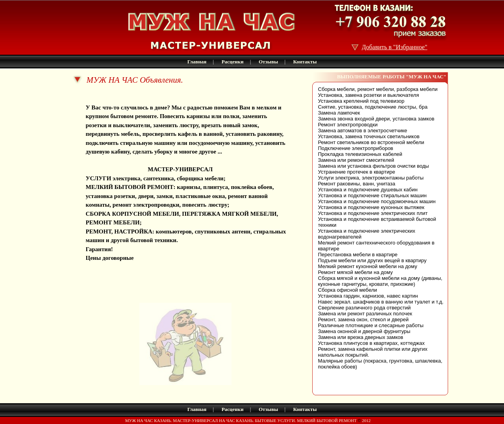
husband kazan (105, 267)
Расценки (233, 62)
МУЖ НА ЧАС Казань (116, 98)
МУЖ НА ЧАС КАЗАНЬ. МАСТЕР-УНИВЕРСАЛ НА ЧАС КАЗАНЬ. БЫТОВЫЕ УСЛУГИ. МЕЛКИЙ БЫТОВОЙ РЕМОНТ (242, 420)
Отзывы (268, 62)
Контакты (305, 62)
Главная (197, 62)
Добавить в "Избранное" (395, 47)
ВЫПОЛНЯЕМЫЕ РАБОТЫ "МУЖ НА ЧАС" (392, 77)
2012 (366, 420)
